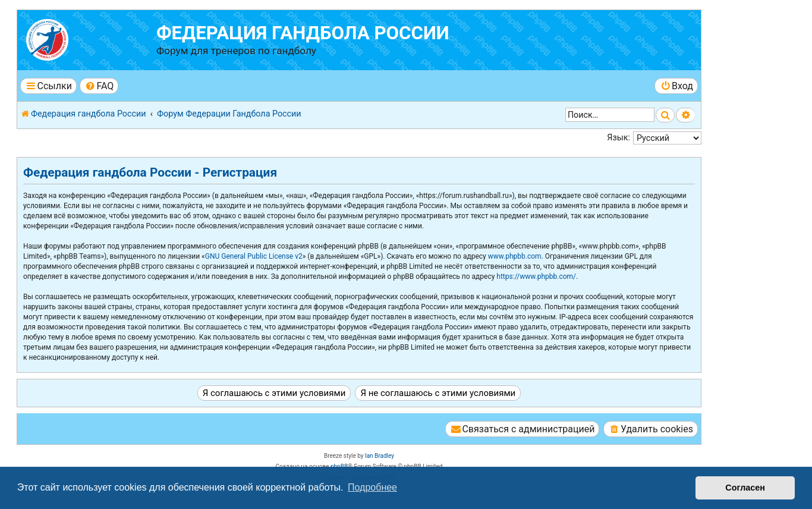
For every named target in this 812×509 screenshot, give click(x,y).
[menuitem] (99, 86)
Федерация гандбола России (303, 33)
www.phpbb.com (515, 256)
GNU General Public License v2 (254, 256)
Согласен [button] (745, 488)
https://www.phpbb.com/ (536, 277)
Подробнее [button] (372, 487)
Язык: (619, 137)
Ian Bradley (380, 456)
